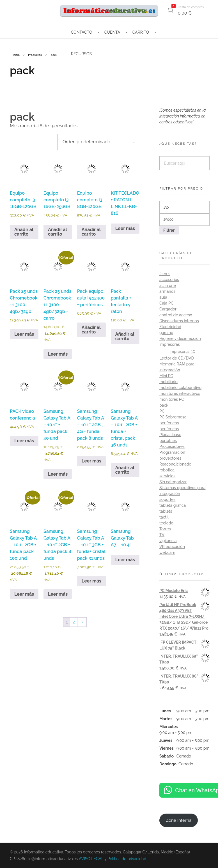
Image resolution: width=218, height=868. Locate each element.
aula (163, 297)
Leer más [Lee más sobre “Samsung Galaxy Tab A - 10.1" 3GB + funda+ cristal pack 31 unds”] (91, 581)
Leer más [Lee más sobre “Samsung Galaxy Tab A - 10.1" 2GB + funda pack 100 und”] (24, 594)
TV (162, 535)
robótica (167, 470)
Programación (172, 452)
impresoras (170, 344)
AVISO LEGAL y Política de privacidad (113, 859)
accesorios (169, 280)
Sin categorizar (173, 482)
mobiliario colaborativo (180, 388)
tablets (166, 511)
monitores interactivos (180, 393)
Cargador (168, 309)
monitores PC (172, 399)
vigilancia (168, 541)
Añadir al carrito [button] (24, 232)
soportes (167, 499)
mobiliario (168, 382)
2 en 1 (165, 274)
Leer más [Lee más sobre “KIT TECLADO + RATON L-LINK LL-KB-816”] (125, 228)
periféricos (169, 429)
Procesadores (172, 446)
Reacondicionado (175, 464)
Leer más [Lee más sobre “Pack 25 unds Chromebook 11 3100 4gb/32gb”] (24, 334)
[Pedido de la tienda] (99, 142)
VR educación (172, 547)
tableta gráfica (173, 505)
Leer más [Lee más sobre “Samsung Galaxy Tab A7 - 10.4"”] (125, 560)
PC (162, 411)
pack (164, 405)
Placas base (170, 435)
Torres (165, 529)
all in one (168, 286)
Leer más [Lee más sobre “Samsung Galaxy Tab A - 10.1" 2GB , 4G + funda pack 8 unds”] (91, 461)
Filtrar (169, 230)
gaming (166, 333)
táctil (164, 517)
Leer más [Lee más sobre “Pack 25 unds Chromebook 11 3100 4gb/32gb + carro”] (58, 354)
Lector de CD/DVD (177, 358)
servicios (167, 476)
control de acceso (176, 315)
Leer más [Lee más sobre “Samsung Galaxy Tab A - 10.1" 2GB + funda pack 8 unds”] (58, 594)
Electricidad (170, 327)
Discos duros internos (179, 321)
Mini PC (166, 376)
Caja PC (166, 303)
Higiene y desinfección (180, 339)
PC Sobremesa (173, 417)
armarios (167, 291)
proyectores (170, 458)
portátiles (168, 441)
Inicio (16, 55)
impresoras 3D (183, 351)
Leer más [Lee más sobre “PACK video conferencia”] (24, 441)
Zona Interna (179, 820)
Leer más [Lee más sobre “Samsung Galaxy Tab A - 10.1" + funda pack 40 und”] (58, 474)
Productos (35, 55)
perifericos (169, 423)
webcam (167, 552)
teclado (166, 523)
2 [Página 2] (74, 622)
